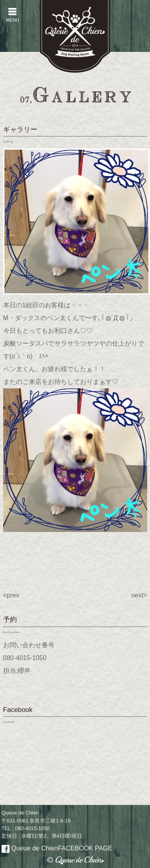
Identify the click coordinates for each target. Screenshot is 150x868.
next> (139, 595)
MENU (12, 15)
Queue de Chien (57, 848)
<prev (11, 595)
